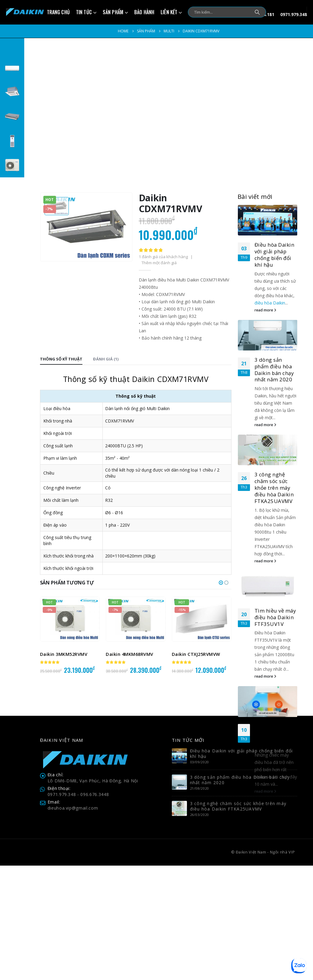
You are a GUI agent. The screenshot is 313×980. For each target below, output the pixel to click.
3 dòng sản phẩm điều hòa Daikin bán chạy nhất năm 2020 (274, 370)
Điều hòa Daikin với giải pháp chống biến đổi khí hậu (275, 255)
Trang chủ (58, 12)
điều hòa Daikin (270, 303)
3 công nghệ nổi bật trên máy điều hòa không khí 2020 (275, 736)
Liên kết (169, 12)
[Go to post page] (268, 220)
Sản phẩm (113, 12)
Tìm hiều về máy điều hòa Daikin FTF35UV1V (275, 617)
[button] (221, 583)
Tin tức (84, 12)
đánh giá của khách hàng (163, 257)
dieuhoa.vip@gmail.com (73, 922)
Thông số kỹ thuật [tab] (61, 359)
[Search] (257, 12)
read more (265, 310)
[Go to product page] (70, 619)
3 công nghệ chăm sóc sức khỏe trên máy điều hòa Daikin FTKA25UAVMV (274, 488)
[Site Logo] (25, 12)
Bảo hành (144, 12)
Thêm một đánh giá (159, 263)
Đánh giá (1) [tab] (106, 359)
